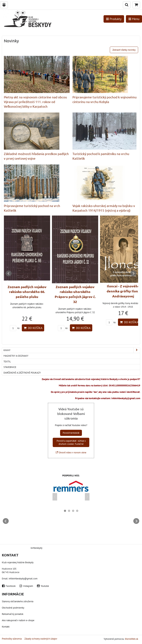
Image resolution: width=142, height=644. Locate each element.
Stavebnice (10, 367)
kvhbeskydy (37, 548)
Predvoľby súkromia (12, 639)
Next (133, 273)
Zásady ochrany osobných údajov (41, 639)
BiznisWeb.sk (132, 639)
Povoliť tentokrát (71, 433)
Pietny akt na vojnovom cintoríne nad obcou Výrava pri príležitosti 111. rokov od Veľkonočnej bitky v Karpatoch (35, 102)
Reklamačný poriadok (13, 614)
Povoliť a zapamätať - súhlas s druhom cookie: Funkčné (71, 442)
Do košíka (33, 328)
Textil (7, 362)
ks (15, 328)
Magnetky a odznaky (16, 356)
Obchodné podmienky (13, 608)
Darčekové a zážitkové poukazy (22, 373)
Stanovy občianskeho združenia (18, 601)
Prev (9, 273)
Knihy (72, 350)
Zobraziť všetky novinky (124, 50)
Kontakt (6, 627)
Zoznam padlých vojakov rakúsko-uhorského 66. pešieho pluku (27, 292)
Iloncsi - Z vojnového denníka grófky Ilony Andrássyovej (123, 291)
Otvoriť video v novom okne (71, 453)
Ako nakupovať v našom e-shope (18, 620)
